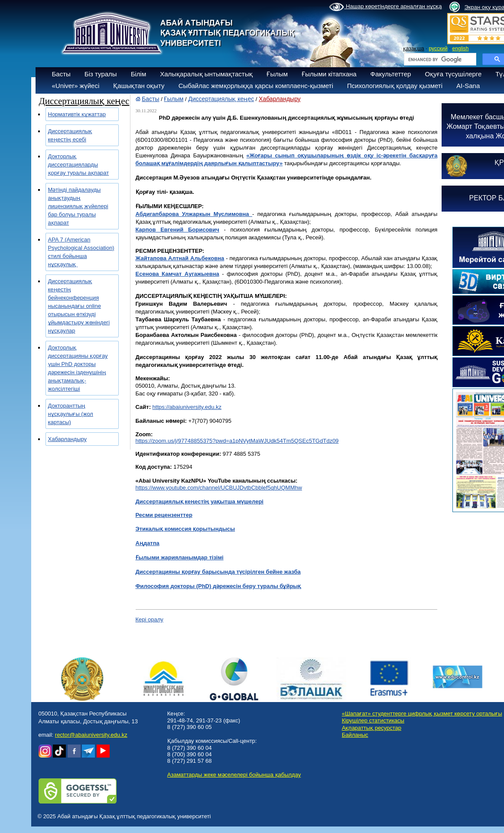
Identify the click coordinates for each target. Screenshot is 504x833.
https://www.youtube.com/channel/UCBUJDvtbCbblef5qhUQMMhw (219, 488)
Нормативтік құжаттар (77, 114)
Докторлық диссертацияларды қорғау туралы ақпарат (79, 165)
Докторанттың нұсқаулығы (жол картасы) (71, 414)
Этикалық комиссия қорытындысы (185, 529)
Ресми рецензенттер (164, 515)
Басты (61, 74)
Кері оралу (150, 619)
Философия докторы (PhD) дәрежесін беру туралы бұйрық (218, 586)
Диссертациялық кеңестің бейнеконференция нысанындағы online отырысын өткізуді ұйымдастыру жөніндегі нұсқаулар (79, 306)
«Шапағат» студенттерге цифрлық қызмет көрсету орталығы (422, 714)
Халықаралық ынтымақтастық (206, 74)
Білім (139, 74)
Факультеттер (391, 74)
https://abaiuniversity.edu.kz (187, 407)
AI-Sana (468, 86)
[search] (439, 59)
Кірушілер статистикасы (373, 720)
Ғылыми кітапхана (329, 74)
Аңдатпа (148, 543)
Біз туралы (101, 74)
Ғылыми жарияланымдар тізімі (180, 557)
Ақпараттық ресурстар (372, 728)
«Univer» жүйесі (76, 86)
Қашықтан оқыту (139, 86)
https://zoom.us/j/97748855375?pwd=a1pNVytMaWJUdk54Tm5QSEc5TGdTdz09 (237, 441)
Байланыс (355, 735)
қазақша (414, 49)
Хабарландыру (68, 439)
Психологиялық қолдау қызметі (395, 86)
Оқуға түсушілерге (453, 74)
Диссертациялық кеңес (221, 99)
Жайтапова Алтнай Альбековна (180, 258)
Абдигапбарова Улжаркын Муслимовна (194, 214)
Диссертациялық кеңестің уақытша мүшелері (200, 501)
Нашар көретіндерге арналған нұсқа (385, 7)
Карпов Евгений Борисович (177, 230)
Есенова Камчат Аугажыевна (177, 274)
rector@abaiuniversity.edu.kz (91, 735)
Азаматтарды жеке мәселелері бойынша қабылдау (234, 775)
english (460, 49)
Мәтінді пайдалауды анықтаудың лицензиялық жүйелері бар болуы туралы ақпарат (78, 206)
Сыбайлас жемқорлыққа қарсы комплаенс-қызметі (256, 86)
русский (438, 49)
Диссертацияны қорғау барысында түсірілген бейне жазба (218, 572)
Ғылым (277, 74)
